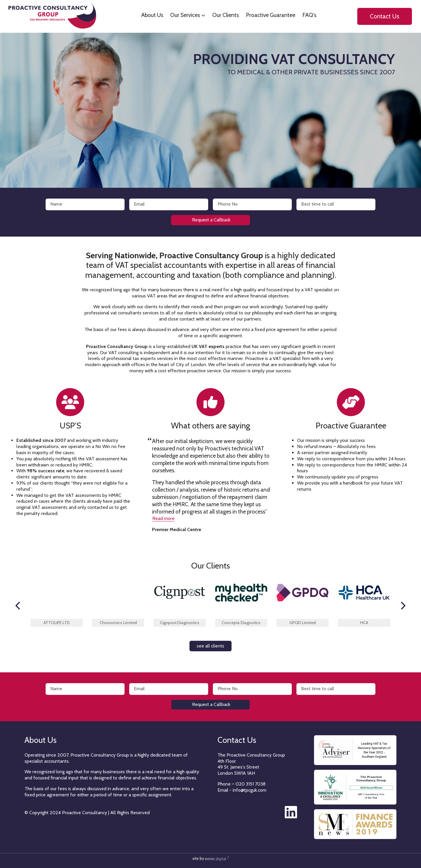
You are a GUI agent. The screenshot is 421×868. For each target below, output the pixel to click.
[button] (18, 606)
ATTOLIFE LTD (57, 623)
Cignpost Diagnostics (180, 623)
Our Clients (223, 15)
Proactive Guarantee (268, 15)
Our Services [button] (183, 15)
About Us (150, 15)
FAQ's (307, 15)
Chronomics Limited (118, 623)
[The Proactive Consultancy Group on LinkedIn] (292, 816)
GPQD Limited (303, 623)
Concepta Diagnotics (241, 623)
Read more (164, 518)
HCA (364, 623)
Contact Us (382, 16)
